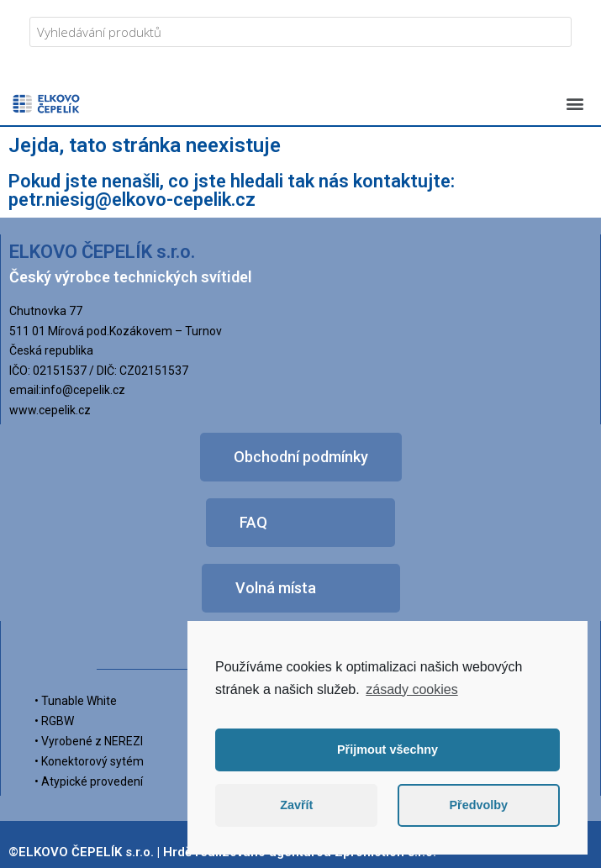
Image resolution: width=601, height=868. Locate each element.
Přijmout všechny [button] (387, 750)
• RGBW (54, 721)
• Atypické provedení (89, 781)
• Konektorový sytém (89, 761)
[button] (575, 103)
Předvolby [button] (478, 805)
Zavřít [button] (296, 805)
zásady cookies (411, 689)
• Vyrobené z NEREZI (89, 741)
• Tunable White (76, 701)
